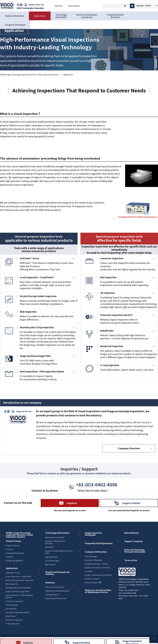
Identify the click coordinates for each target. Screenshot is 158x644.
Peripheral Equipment (14, 560)
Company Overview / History (96, 564)
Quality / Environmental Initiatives (98, 575)
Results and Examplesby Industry (87, 16)
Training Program (52, 595)
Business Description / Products (97, 568)
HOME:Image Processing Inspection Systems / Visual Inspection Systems (29, 75)
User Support (74, 6)
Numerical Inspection (14, 620)
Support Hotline (131, 503)
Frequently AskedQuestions (115, 16)
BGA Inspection (12, 605)
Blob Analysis (50, 564)
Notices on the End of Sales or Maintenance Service (98, 591)
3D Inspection (11, 609)
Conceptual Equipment (15, 553)
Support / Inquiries (134, 541)
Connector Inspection (14, 601)
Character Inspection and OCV (18, 612)
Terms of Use (131, 560)
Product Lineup (13, 541)
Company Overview (129, 448)
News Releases (132, 533)
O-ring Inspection (13, 624)
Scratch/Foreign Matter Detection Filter (59, 552)
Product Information (14, 16)
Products (9, 549)
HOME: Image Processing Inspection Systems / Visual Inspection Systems (19, 535)
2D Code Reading (52, 561)
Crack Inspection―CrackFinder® (19, 576)
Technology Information (57, 533)
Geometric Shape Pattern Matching (55, 542)
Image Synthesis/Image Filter (18, 591)
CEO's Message (91, 556)
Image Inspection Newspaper (93, 534)
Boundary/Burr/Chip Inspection (18, 588)
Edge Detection (51, 557)
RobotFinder (11, 616)
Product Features (13, 546)
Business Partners (92, 579)
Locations (89, 571)
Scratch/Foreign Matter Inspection (20, 580)
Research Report (93, 582)
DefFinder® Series (13, 573)
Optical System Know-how (56, 598)
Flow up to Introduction (55, 587)
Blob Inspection (12, 584)
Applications (40, 16)
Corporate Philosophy (93, 560)
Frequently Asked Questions (99, 543)
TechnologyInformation (61, 16)
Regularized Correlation (55, 537)
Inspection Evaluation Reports (57, 591)
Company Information (15, 25)
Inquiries (58, 6)
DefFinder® (50, 547)
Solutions (9, 557)
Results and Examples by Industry (58, 573)
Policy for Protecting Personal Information (135, 551)
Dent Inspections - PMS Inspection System (19, 596)
